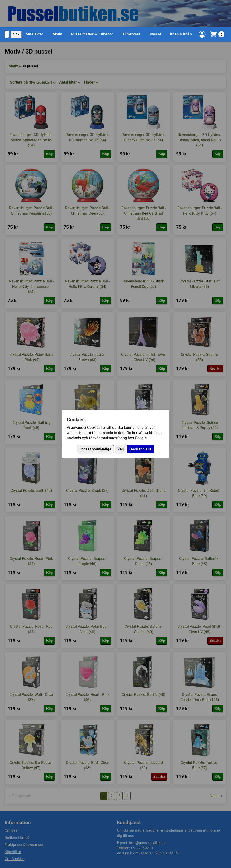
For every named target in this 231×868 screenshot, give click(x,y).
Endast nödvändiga (95, 449)
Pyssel (155, 34)
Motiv (57, 34)
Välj (121, 449)
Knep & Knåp (181, 34)
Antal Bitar (34, 34)
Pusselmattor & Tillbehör (92, 34)
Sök (16, 34)
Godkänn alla (141, 449)
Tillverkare (131, 34)
